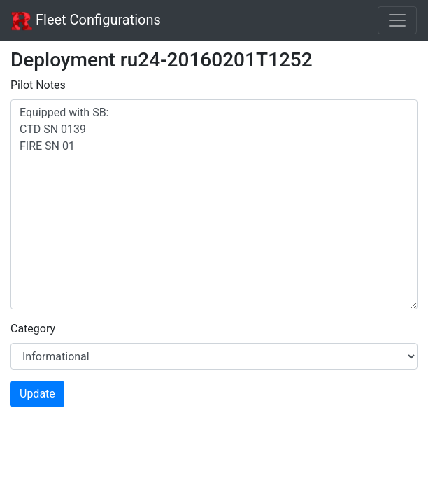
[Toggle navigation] (397, 20)
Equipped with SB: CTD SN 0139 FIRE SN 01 (214, 204)
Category (33, 329)
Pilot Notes (38, 85)
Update (37, 394)
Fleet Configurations (86, 21)
